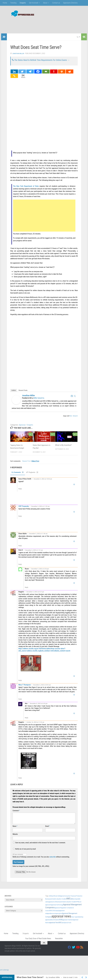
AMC (68, 902)
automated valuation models (58, 902)
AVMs (51, 899)
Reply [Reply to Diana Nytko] (20, 549)
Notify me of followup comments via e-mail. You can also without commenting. (41, 859)
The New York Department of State (26, 190)
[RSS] (82, 951)
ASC (54, 914)
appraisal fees (54, 926)
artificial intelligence (58, 899)
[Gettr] (54, 75)
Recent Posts (23, 394)
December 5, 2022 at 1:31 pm (34, 554)
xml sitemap (4, 973)
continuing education (31, 284)
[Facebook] (38, 75)
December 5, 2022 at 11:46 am (38, 537)
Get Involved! (34, 3)
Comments (18, 476)
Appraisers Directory (70, 3)
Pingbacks (34, 476)
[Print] (62, 75)
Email (48, 829)
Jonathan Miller (19, 53)
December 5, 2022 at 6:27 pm (35, 595)
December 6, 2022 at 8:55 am (42, 688)
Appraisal (22, 428)
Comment (16, 814)
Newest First (27, 465)
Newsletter (59, 942)
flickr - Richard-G (74, 419)
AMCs (60, 926)
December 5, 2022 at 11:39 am (40, 510)
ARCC (51, 914)
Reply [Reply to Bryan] (27, 591)
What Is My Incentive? (63, 449)
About (45, 3)
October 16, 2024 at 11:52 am (35, 725)
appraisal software (54, 905)
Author (14, 394)
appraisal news (61, 920)
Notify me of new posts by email (24, 852)
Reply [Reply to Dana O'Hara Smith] (20, 492)
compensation (58, 917)
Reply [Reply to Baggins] (20, 684)
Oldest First (35, 465)
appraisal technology (57, 908)
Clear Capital (75, 920)
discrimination (55, 923)
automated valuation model (67, 905)
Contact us (56, 3)
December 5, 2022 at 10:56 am (43, 482)
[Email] (46, 75)
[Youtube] (78, 951)
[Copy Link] (14, 79)
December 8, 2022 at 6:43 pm (39, 707)
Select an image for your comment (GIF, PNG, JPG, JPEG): (31, 870)
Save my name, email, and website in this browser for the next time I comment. (41, 846)
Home (5, 3)
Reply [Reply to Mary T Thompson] (20, 702)
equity (57, 914)
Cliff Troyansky (24, 510)
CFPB (77, 905)
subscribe (53, 860)
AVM (61, 923)
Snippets (23, 3)
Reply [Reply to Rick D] (20, 568)
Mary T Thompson (25, 688)
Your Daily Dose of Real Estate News (38, 942)
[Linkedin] (14, 75)
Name (15, 829)
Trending (13, 3)
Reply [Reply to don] (27, 721)
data (72, 902)
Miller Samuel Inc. (39, 401)
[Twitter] (22, 75)
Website (15, 837)
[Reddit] (70, 75)
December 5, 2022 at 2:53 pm (40, 572)
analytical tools (67, 926)
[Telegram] (30, 75)
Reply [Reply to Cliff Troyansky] (20, 520)
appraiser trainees (67, 923)
